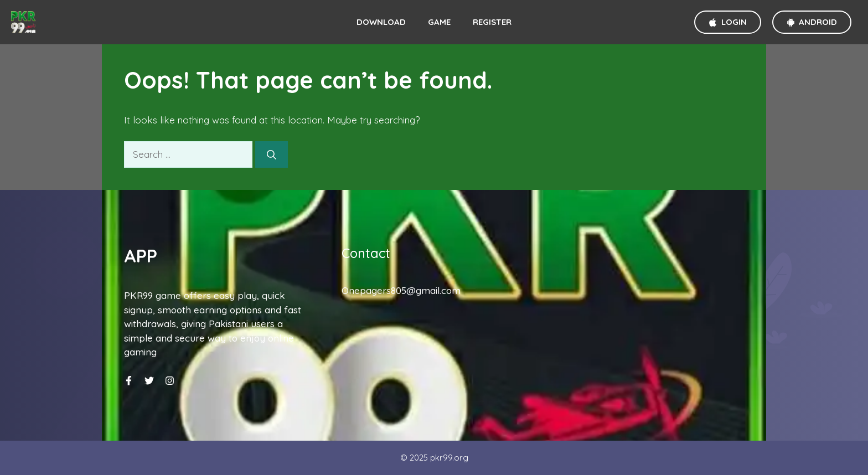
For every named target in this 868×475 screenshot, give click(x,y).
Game (439, 22)
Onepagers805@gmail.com (401, 290)
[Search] (272, 154)
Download (381, 22)
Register (492, 22)
